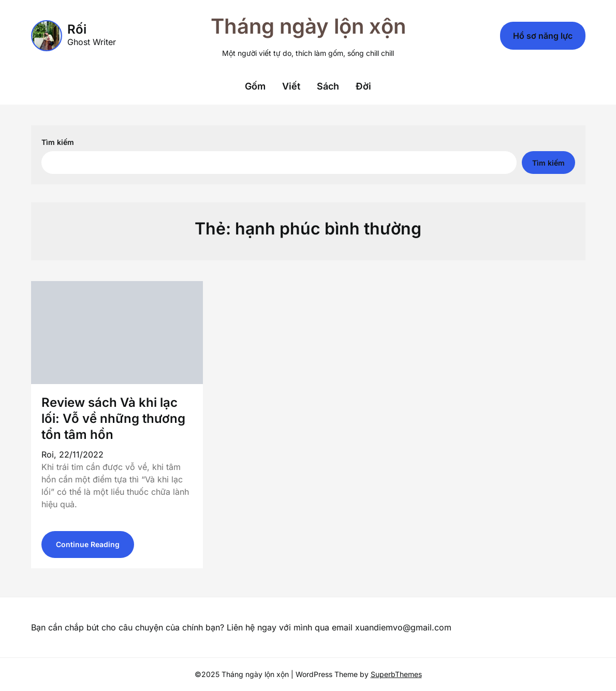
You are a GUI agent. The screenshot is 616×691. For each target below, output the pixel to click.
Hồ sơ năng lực (543, 36)
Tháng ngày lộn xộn (308, 26)
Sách (328, 86)
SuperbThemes (396, 674)
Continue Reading (88, 544)
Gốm (255, 86)
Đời (363, 86)
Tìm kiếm (58, 142)
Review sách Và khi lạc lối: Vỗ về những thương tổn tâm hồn (113, 418)
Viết (291, 86)
